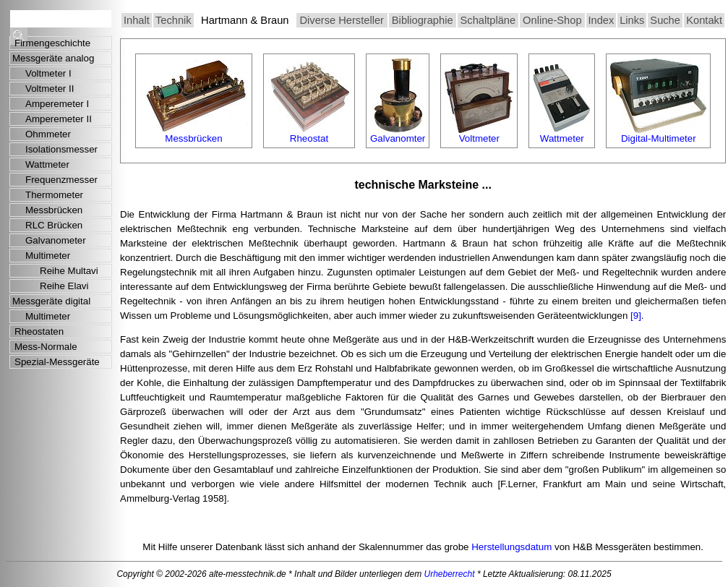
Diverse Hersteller (341, 20)
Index (601, 20)
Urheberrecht (450, 574)
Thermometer (54, 195)
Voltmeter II (50, 89)
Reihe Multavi (69, 271)
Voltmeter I (48, 73)
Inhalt (137, 20)
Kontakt (704, 20)
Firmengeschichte (52, 43)
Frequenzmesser (61, 180)
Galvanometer (56, 240)
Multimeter (48, 256)
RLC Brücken (54, 225)
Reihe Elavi (64, 286)
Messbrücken (54, 210)
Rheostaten (39, 331)
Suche (665, 20)
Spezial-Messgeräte (57, 362)
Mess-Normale (46, 347)
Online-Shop (552, 20)
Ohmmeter (48, 134)
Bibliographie (423, 20)
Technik (174, 20)
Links (632, 20)
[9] (636, 316)
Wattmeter (47, 164)
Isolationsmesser (61, 149)
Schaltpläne (488, 20)
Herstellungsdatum (511, 547)
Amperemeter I (57, 104)
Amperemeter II (59, 119)
